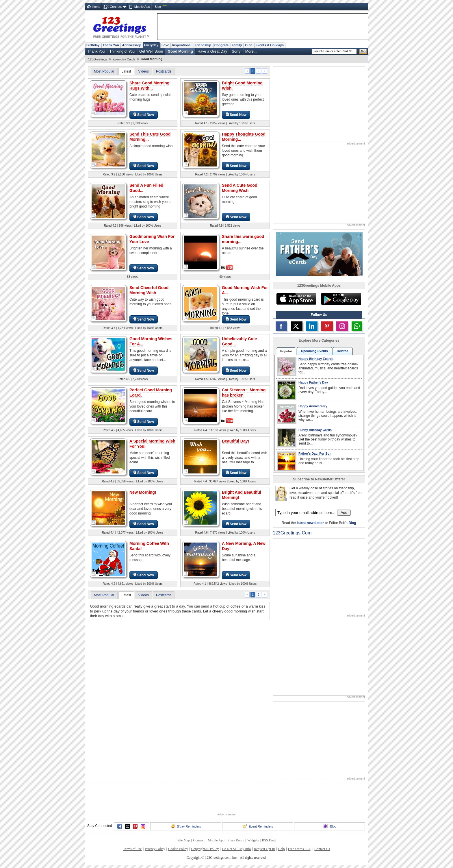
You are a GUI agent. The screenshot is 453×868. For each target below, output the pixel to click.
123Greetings (98, 59)
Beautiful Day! (235, 441)
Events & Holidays (270, 45)
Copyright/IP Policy (205, 849)
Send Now (144, 115)
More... (251, 51)
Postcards (164, 71)
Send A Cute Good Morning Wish (240, 188)
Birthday (93, 45)
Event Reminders (258, 826)
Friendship (203, 45)
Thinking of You (122, 51)
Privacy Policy (155, 849)
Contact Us (322, 849)
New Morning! (143, 492)
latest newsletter (310, 523)
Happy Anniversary (313, 406)
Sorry (236, 51)
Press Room (236, 840)
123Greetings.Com (292, 533)
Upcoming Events (314, 351)
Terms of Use (132, 849)
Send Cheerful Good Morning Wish (149, 290)
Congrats (221, 45)
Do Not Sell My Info (236, 849)
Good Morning (180, 51)
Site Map (184, 840)
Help (281, 849)
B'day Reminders (186, 826)
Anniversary (132, 45)
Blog (158, 7)
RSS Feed (269, 840)
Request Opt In (264, 849)
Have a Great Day (212, 51)
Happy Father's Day (313, 382)
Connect (116, 7)
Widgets (253, 840)
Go (363, 51)
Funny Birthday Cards (315, 430)
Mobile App (142, 7)
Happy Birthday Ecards (316, 359)
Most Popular (104, 71)
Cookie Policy (178, 849)
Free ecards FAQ (299, 849)
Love (165, 45)
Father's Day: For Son (315, 454)
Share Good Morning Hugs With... (149, 86)
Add (344, 513)
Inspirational (182, 45)
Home (96, 7)
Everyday (151, 45)
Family (237, 45)
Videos (143, 71)
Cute (249, 45)
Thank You (111, 45)
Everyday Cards (124, 59)
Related (343, 351)
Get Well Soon (151, 51)
